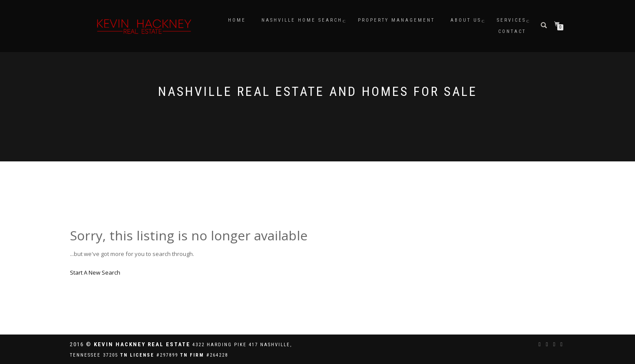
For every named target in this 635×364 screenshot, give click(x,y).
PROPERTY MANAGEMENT (396, 20)
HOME (237, 20)
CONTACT (512, 31)
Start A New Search (95, 272)
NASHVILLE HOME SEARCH (302, 20)
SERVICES (511, 20)
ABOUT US (466, 20)
